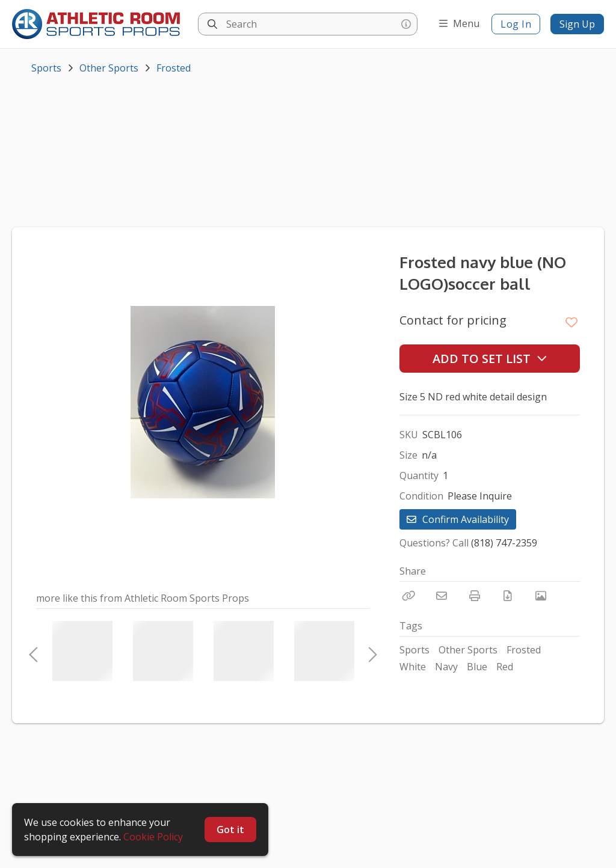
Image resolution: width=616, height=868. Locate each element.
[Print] (475, 596)
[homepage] (99, 24)
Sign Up (577, 24)
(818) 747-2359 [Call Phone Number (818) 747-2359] (504, 543)
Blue (477, 667)
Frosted (174, 68)
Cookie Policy (153, 837)
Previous (33, 651)
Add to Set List (490, 359)
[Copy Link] (408, 596)
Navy (446, 667)
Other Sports (109, 68)
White (413, 667)
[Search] (212, 24)
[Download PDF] (508, 596)
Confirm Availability (458, 519)
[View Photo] (541, 596)
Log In (516, 24)
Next (369, 651)
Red (505, 667)
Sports (46, 68)
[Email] (442, 596)
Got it (230, 830)
